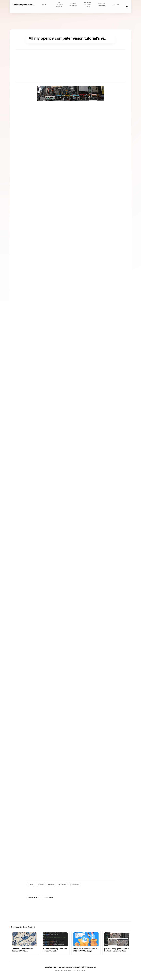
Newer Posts (33, 897)
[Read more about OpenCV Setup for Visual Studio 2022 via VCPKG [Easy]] (86, 939)
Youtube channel (102, 5)
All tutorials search (59, 5)
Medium (116, 5)
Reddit (41, 884)
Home (45, 5)
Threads (62, 884)
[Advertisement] (70, 66)
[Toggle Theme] (127, 6)
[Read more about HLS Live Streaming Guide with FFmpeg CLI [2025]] (55, 939)
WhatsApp (75, 884)
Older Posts (48, 897)
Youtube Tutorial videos (87, 5)
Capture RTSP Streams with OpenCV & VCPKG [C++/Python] (23, 951)
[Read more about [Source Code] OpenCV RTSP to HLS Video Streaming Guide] (117, 939)
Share (51, 884)
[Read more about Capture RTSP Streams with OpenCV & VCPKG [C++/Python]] (24, 939)
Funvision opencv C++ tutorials (26, 5)
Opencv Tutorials (73, 5)
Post (31, 884)
